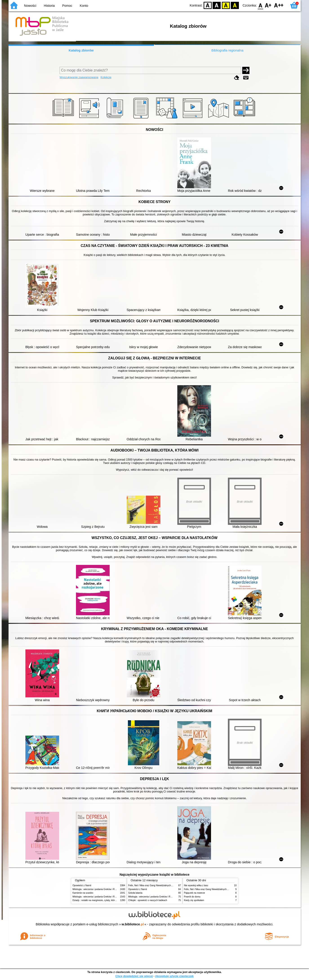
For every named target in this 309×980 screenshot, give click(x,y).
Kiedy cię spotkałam (194, 900)
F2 (279, 5)
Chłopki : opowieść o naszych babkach (148, 900)
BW (217, 5)
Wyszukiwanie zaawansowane (79, 77)
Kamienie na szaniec (83, 893)
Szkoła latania (135, 893)
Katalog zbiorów (81, 50)
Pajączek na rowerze (195, 893)
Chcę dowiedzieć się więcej (134, 976)
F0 (261, 5)
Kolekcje (106, 77)
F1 (268, 5)
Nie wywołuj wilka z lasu (196, 885)
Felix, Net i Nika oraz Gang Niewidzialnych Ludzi (153, 885)
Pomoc (67, 6)
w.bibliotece (133, 924)
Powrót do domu (192, 897)
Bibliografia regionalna (227, 50)
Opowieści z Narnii (82, 885)
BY (235, 5)
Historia (49, 6)
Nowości (30, 6)
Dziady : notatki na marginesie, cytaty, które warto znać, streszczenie (107, 900)
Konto (84, 6)
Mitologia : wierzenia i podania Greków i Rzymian (97, 889)
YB (226, 5)
